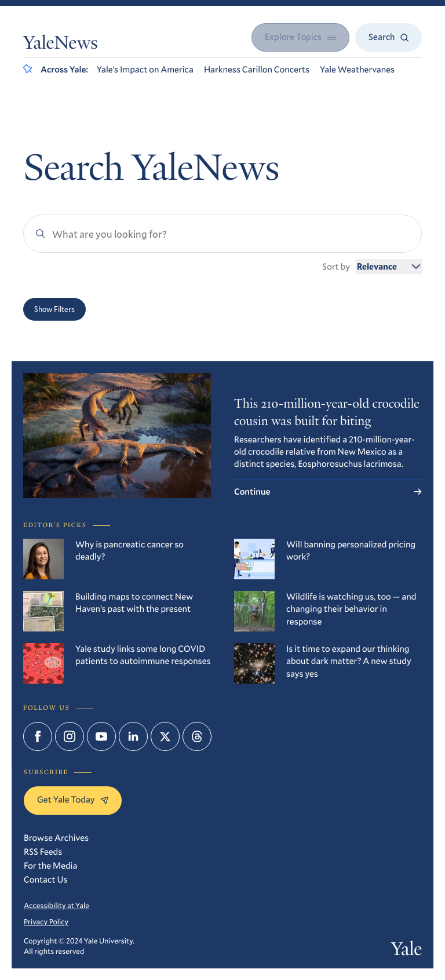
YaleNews (61, 45)
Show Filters (54, 309)
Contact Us (46, 880)
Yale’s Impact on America (145, 70)
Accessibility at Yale (56, 905)
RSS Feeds (43, 852)
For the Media (50, 866)
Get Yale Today (73, 800)
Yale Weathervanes (357, 70)
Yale (406, 951)
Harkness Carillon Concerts (257, 70)
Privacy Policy (46, 921)
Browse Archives (56, 838)
